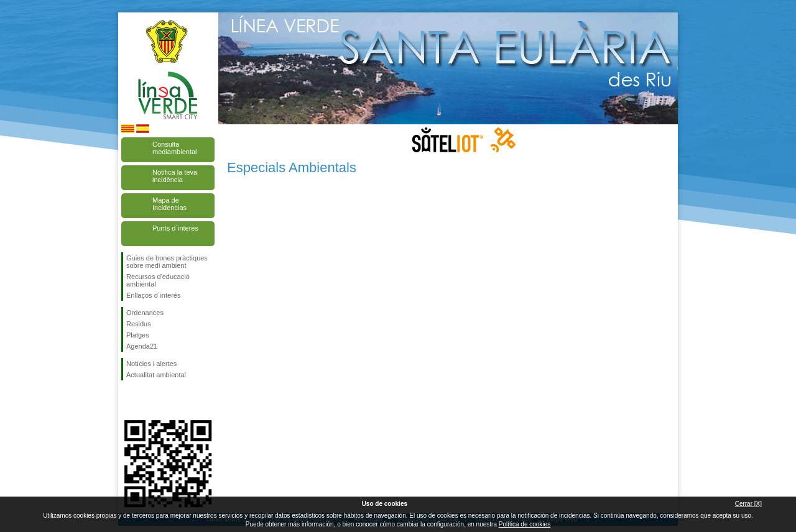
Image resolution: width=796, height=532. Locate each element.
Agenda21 (142, 346)
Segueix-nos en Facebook (129, 400)
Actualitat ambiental (156, 375)
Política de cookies (525, 524)
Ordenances (145, 313)
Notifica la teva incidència (175, 176)
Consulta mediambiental (175, 148)
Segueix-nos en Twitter (149, 400)
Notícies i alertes (151, 364)
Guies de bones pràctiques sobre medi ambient (167, 262)
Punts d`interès (175, 228)
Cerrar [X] (748, 504)
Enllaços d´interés (153, 295)
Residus (139, 324)
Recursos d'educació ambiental (158, 280)
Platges (138, 335)
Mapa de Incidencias (169, 204)
